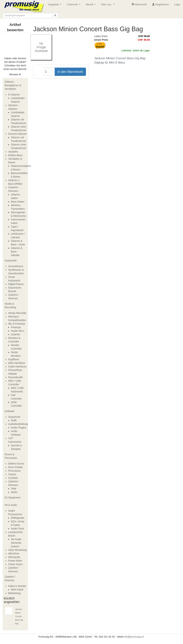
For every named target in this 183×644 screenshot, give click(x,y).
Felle (14, 489)
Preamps (16, 327)
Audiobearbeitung (18, 424)
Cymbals (13, 478)
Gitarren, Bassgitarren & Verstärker (13, 85)
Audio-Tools (17, 529)
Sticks (14, 492)
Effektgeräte (18, 518)
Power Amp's (15, 564)
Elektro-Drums (16, 464)
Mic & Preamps (17, 324)
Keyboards (11, 261)
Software (10, 411)
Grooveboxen (16, 266)
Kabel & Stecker (17, 586)
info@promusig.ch (134, 637)
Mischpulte (14, 557)
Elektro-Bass (15, 155)
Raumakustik (15, 377)
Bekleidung (14, 593)
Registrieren (160, 4)
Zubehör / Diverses (10, 579)
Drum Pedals (15, 467)
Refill (14, 420)
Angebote (56, 5)
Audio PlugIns (19, 428)
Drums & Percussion (11, 456)
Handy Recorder (17, 313)
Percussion (14, 471)
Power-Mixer (15, 561)
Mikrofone (14, 554)
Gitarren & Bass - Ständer (17, 252)
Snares (12, 474)
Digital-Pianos (16, 284)
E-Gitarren (14, 95)
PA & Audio (11, 505)
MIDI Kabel (17, 590)
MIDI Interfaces (17, 363)
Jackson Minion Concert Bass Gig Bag (19, 616)
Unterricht (74, 5)
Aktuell (91, 5)
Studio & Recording (10, 305)
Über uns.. (109, 5)
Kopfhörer (14, 359)
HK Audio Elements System (16, 543)
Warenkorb (139, 4)
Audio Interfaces (17, 367)
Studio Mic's (18, 331)
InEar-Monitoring (18, 550)
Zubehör (16, 334)
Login (177, 4)
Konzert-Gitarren (17, 134)
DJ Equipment (13, 497)
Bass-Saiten (18, 202)
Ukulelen (13, 152)
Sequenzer (14, 417)
